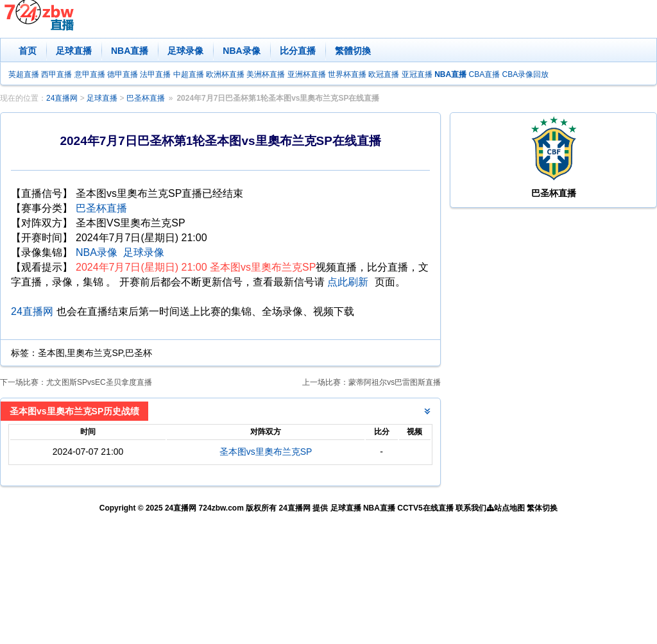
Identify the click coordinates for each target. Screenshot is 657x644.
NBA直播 (130, 51)
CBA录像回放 (526, 74)
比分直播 (298, 51)
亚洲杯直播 (307, 74)
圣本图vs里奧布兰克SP (266, 452)
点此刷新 (348, 282)
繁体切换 (542, 508)
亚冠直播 (417, 74)
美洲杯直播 (266, 74)
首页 (28, 51)
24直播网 (62, 98)
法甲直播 (155, 74)
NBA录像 (241, 51)
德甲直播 (123, 74)
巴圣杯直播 (146, 98)
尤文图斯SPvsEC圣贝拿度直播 (99, 382)
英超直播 (24, 74)
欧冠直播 (384, 74)
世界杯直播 (347, 74)
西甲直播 (56, 74)
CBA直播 (484, 74)
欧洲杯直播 (225, 74)
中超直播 (189, 74)
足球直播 (74, 51)
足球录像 (185, 51)
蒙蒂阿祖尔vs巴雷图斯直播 (395, 382)
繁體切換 (353, 51)
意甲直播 (90, 74)
